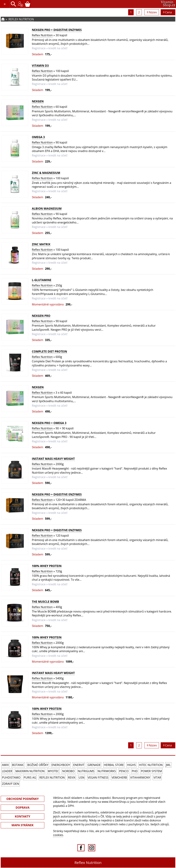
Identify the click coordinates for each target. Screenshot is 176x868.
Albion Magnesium (47, 209)
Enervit (79, 765)
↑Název (152, 12)
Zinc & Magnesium (46, 173)
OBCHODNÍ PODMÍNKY (23, 799)
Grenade (94, 765)
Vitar (157, 778)
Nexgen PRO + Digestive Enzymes (57, 30)
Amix (5, 765)
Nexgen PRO (41, 316)
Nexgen (38, 101)
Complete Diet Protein (49, 352)
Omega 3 (38, 137)
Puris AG (30, 778)
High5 (131, 765)
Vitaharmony (140, 778)
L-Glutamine (42, 280)
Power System (151, 771)
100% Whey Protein (47, 566)
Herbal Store (114, 765)
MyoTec (53, 771)
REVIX (72, 778)
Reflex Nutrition (21, 19)
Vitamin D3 (40, 66)
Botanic (18, 765)
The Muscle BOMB (45, 602)
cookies (58, 835)
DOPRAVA (23, 808)
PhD (135, 771)
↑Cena (168, 12)
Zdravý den (10, 784)
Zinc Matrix (41, 244)
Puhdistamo (11, 778)
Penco (124, 771)
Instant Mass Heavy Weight (53, 459)
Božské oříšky (38, 765)
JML (168, 765)
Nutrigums (86, 771)
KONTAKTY (23, 816)
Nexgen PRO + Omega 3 (49, 423)
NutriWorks (107, 771)
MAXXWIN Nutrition (30, 771)
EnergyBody (61, 765)
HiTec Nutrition (151, 765)
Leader (7, 771)
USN (82, 778)
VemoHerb (119, 778)
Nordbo (68, 771)
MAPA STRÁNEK (23, 825)
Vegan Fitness (98, 778)
